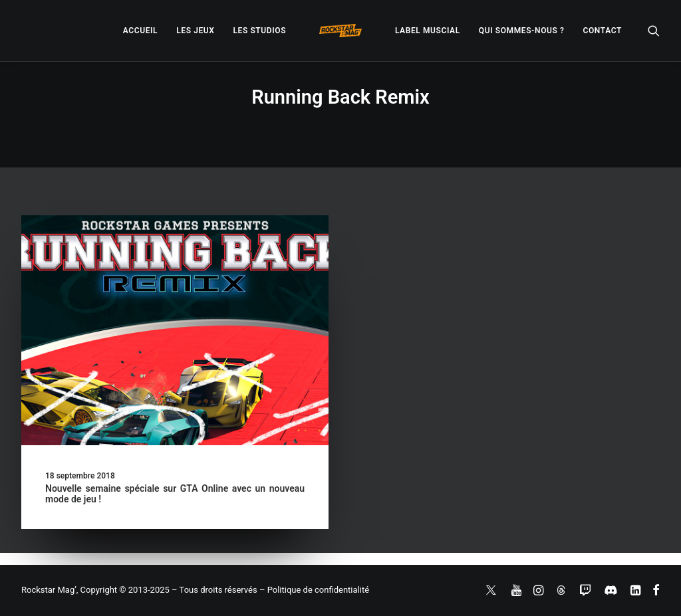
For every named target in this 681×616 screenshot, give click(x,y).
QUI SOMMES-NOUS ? (522, 31)
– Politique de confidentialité (314, 590)
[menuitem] (140, 31)
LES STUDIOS (259, 31)
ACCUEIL (140, 31)
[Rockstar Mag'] (340, 31)
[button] (654, 31)
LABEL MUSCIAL (428, 31)
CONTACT (603, 31)
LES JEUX (195, 31)
